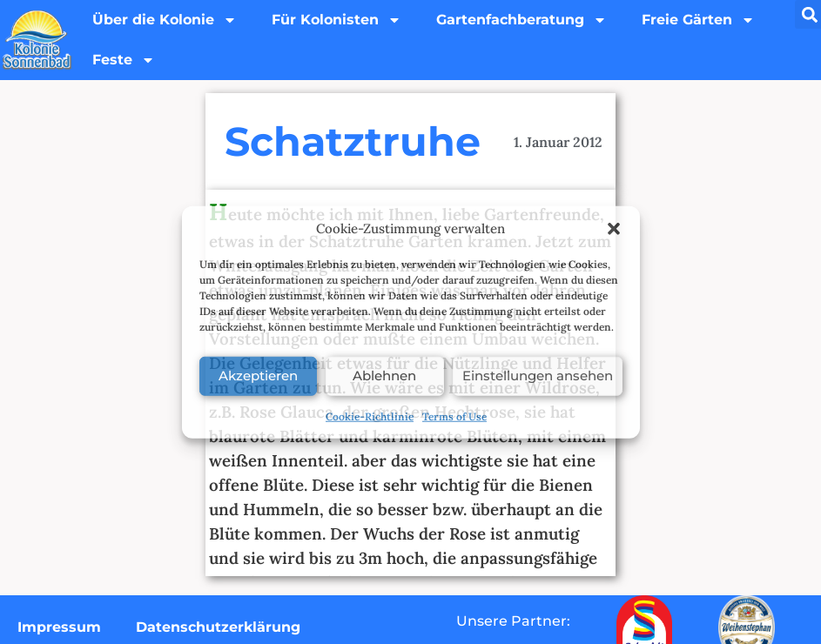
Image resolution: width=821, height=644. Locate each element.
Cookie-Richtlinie (370, 416)
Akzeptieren (258, 376)
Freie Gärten (698, 20)
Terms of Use (454, 416)
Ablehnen (384, 376)
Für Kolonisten (336, 20)
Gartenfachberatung (522, 20)
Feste (124, 60)
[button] (614, 229)
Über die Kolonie (165, 20)
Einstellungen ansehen (538, 376)
